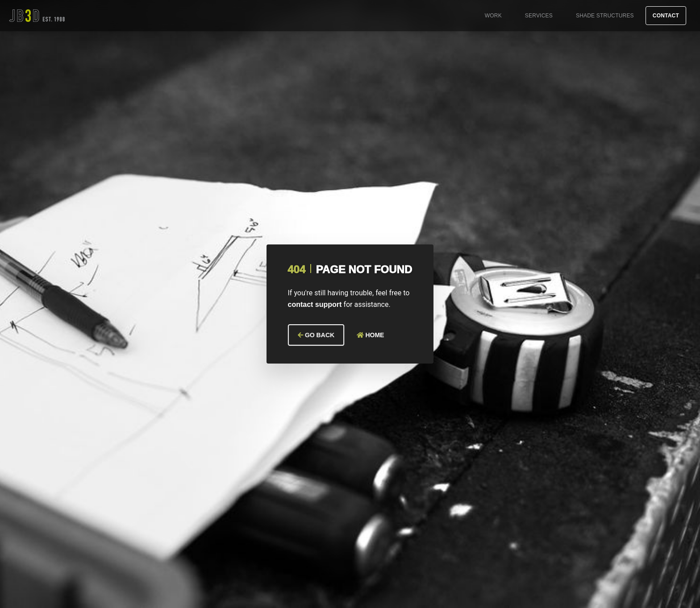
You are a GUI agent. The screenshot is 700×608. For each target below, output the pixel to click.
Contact (666, 16)
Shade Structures (605, 16)
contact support (315, 304)
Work (493, 16)
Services (539, 16)
